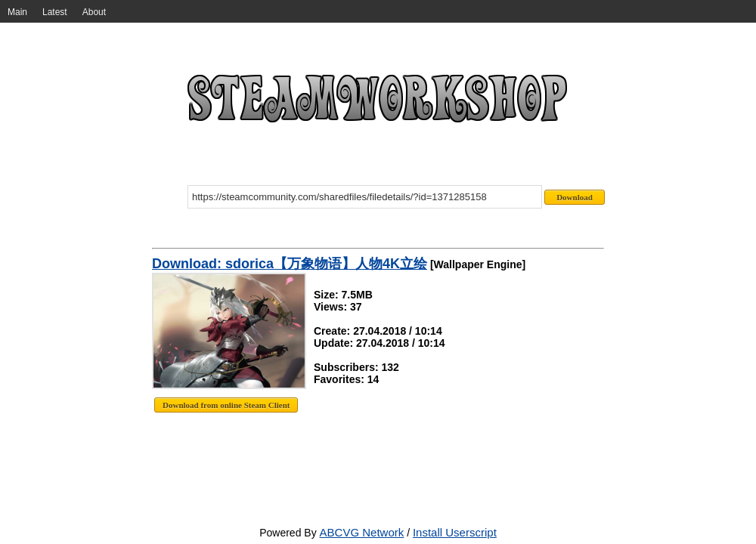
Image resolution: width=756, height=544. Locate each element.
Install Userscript (455, 532)
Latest (55, 12)
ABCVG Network (362, 532)
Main (17, 12)
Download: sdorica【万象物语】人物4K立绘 (290, 264)
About (94, 12)
